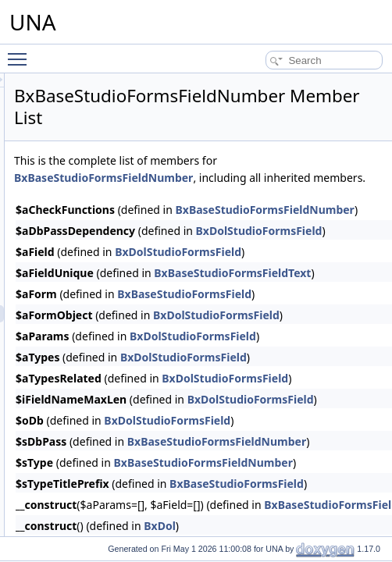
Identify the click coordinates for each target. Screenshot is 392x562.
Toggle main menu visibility (21, 52)
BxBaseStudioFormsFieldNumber (291, 195)
